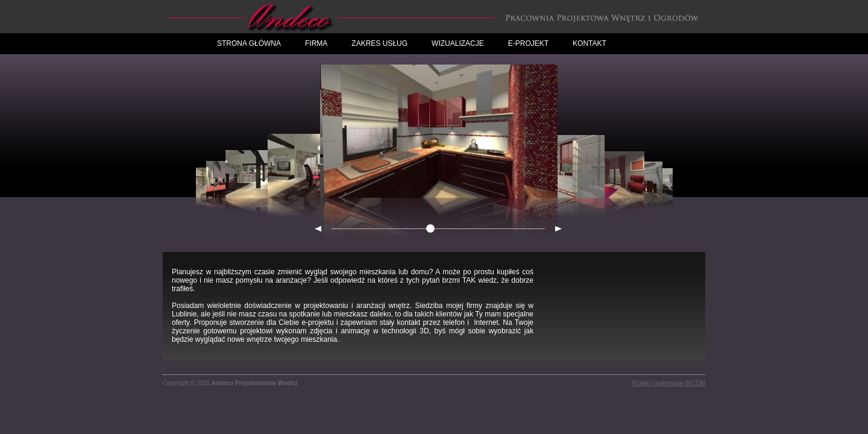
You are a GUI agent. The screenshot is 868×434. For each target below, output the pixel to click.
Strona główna (249, 43)
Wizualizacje (458, 43)
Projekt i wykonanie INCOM (668, 383)
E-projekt (528, 43)
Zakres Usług (379, 43)
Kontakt (590, 43)
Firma (316, 43)
